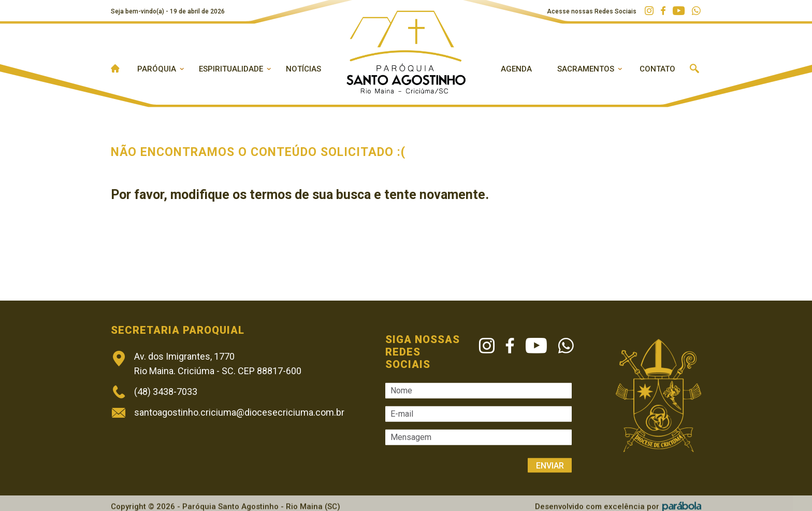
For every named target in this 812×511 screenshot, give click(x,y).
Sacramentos (586, 69)
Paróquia (157, 69)
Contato (657, 69)
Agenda (516, 69)
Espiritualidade (231, 69)
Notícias (303, 69)
